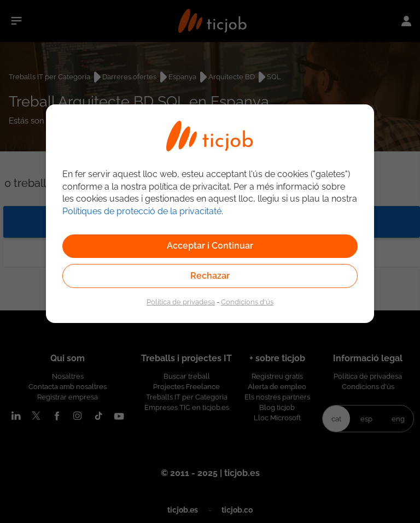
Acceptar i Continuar (210, 246)
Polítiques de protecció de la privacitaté (142, 211)
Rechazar (210, 276)
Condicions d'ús (247, 302)
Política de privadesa (181, 302)
